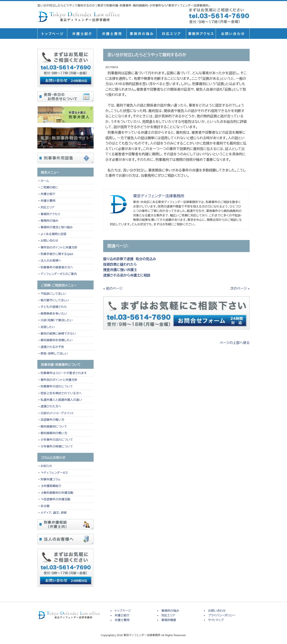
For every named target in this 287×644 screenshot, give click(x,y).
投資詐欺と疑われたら (121, 264)
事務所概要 (201, 34)
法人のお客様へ (51, 261)
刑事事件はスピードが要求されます (64, 373)
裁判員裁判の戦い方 (54, 433)
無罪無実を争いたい (54, 314)
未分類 (45, 506)
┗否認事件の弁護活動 (55, 499)
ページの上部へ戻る (235, 343)
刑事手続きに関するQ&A (57, 254)
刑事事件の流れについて (57, 386)
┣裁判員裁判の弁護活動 (57, 493)
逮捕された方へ (51, 406)
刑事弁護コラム (51, 479)
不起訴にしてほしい (53, 294)
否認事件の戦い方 (52, 420)
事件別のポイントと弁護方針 (59, 247)
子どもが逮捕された (54, 307)
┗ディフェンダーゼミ (54, 473)
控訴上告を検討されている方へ (61, 393)
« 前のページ (113, 288)
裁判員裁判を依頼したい (57, 340)
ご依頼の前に (49, 187)
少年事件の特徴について (57, 446)
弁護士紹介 (82, 34)
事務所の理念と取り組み (57, 227)
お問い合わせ (49, 241)
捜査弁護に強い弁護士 (120, 270)
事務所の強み (141, 34)
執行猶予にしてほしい (55, 300)
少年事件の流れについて (57, 440)
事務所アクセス (50, 214)
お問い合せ (233, 34)
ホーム (45, 181)
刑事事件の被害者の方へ (57, 267)
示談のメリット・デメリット (57, 413)
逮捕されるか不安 (52, 347)
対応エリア (171, 34)
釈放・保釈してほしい (54, 354)
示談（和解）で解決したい (57, 320)
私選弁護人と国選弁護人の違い (61, 400)
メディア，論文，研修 (54, 513)
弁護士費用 (112, 34)
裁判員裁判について (54, 427)
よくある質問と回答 (53, 234)
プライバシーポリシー (222, 615)
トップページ (52, 34)
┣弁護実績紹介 (51, 486)
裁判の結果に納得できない (58, 334)
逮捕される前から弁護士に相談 (127, 275)
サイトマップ (216, 620)
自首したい (48, 327)
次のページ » (240, 288)
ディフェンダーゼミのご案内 (59, 274)
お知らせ (46, 466)
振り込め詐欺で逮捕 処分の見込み (130, 259)
